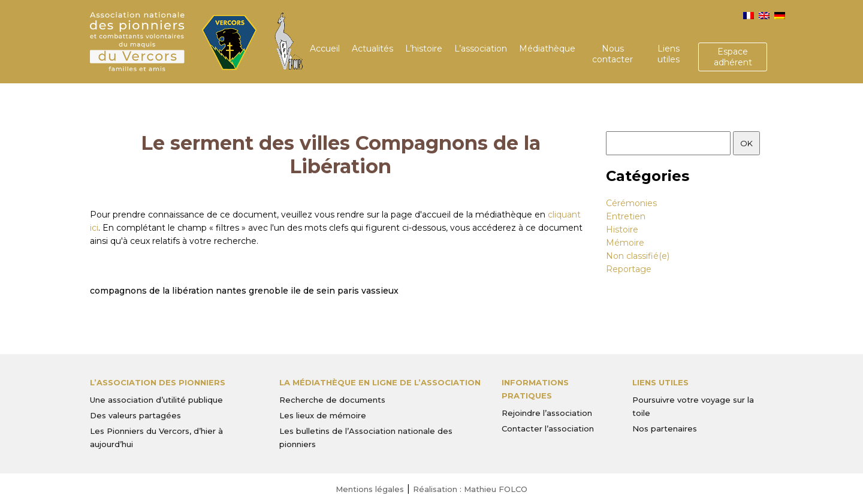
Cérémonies (631, 203)
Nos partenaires (665, 428)
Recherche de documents (332, 400)
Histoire (622, 230)
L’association (481, 49)
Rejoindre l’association (547, 413)
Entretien (626, 216)
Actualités (372, 49)
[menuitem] (749, 16)
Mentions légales (370, 489)
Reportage (629, 269)
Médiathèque (547, 49)
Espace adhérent (733, 57)
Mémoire (625, 243)
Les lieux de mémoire (323, 415)
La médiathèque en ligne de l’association (380, 382)
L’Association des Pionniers (158, 382)
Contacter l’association (548, 428)
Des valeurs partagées (135, 415)
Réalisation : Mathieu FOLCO (470, 489)
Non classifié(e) (638, 256)
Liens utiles (669, 54)
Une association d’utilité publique (156, 400)
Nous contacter (612, 54)
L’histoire (424, 49)
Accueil (325, 49)
